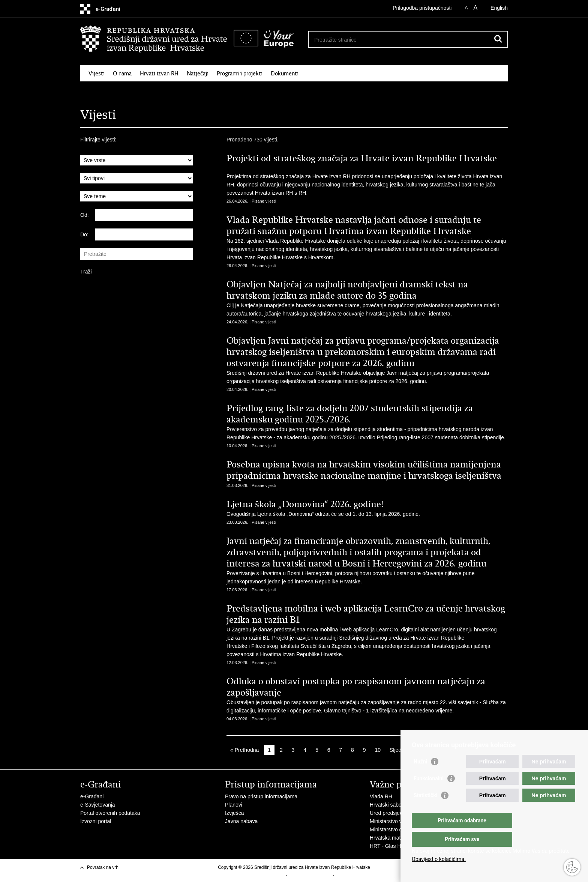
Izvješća (235, 813)
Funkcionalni (429, 793)
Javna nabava (241, 821)
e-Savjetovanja (98, 805)
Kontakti (483, 91)
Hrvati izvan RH (159, 74)
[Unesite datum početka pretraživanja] (144, 215)
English (499, 8)
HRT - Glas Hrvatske (394, 846)
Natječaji (198, 74)
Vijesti (97, 74)
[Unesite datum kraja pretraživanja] (144, 234)
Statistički (425, 810)
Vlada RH (381, 796)
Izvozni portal (96, 821)
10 (378, 750)
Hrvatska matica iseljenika (400, 838)
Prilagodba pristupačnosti (422, 8)
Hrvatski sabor (386, 805)
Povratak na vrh (103, 867)
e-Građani (92, 796)
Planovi (234, 805)
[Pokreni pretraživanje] (498, 39)
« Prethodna (244, 750)
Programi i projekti (240, 74)
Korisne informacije (440, 91)
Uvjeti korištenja (270, 874)
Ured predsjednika (391, 813)
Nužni (420, 777)
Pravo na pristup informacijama (261, 796)
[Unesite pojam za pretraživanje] (405, 40)
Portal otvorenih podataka (110, 813)
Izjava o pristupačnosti (311, 874)
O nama (122, 74)
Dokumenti (285, 74)
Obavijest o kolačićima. (439, 859)
